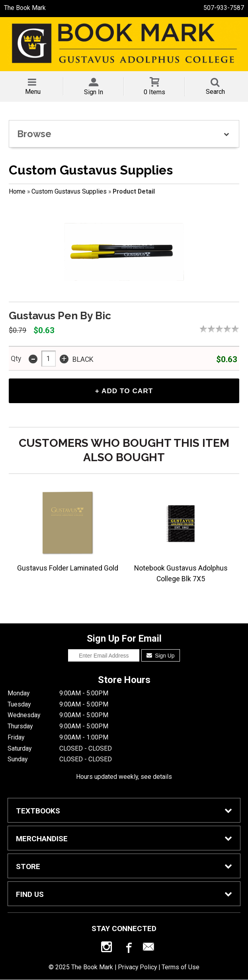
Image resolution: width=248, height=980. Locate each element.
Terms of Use (181, 968)
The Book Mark (25, 8)
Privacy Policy (137, 968)
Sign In (94, 92)
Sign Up (161, 656)
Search (215, 92)
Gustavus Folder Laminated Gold (68, 569)
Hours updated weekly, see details (124, 777)
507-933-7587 (224, 8)
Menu (33, 92)
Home (17, 191)
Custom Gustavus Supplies (69, 191)
